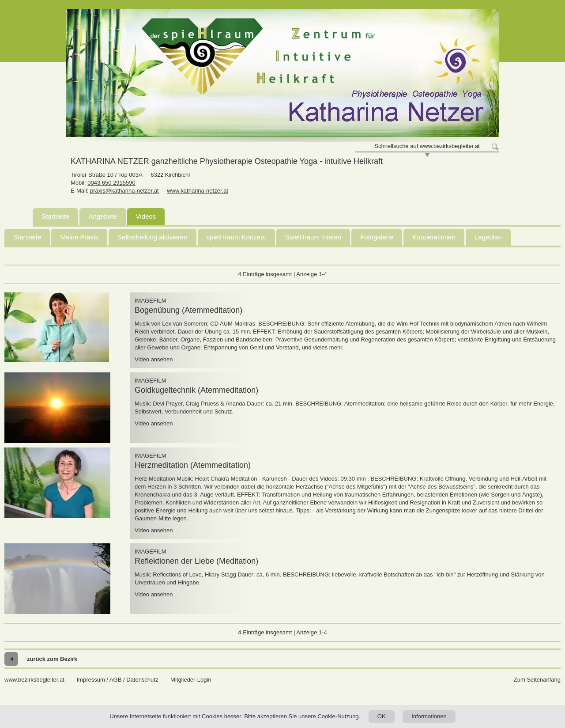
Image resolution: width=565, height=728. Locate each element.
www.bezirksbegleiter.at (34, 680)
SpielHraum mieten (313, 237)
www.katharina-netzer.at (198, 191)
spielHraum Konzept (236, 237)
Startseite (55, 216)
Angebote (102, 216)
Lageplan (488, 237)
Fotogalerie (377, 237)
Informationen (429, 716)
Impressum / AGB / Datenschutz (117, 680)
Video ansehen (154, 359)
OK (382, 716)
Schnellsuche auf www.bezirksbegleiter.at (427, 146)
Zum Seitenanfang (537, 680)
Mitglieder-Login (191, 680)
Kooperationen (434, 237)
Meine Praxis (79, 237)
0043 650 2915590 (111, 183)
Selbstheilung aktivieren (152, 237)
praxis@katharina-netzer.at (124, 191)
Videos (146, 216)
